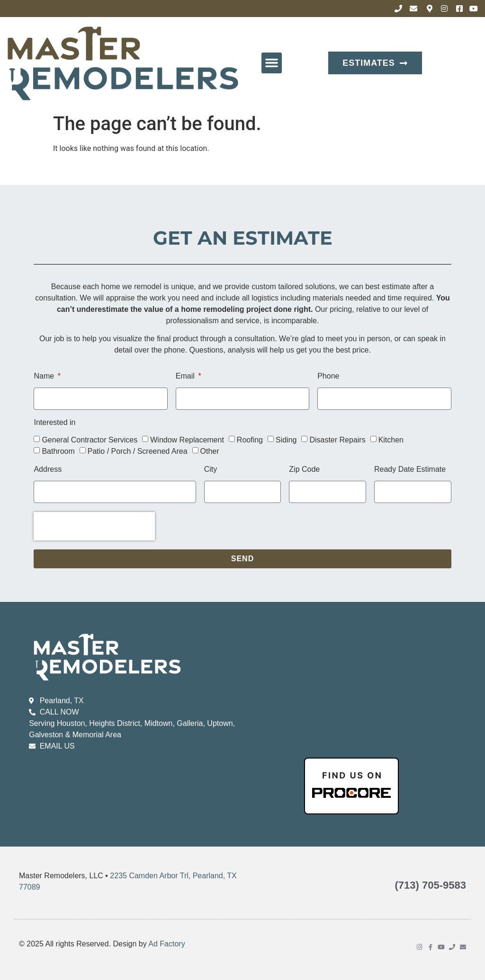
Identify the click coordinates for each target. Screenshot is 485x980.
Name (45, 376)
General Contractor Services (90, 439)
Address (48, 469)
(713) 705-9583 (431, 885)
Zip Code (304, 469)
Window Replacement (187, 439)
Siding (286, 439)
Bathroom (58, 451)
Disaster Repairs (337, 439)
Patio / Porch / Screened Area (138, 451)
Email (186, 376)
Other (210, 451)
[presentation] (94, 526)
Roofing (250, 439)
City (211, 469)
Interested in (54, 423)
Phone (328, 376)
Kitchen (391, 439)
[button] (272, 63)
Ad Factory (166, 944)
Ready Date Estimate (410, 469)
